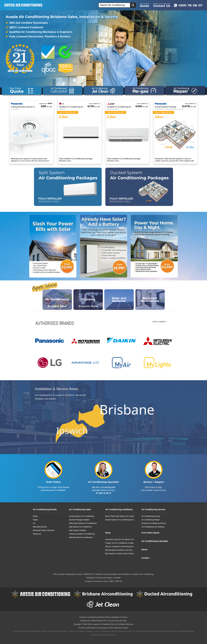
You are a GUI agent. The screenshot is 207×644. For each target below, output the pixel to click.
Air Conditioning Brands (45, 509)
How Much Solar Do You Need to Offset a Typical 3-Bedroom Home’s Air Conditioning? (120, 539)
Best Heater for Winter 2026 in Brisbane (120, 554)
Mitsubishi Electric (40, 527)
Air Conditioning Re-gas (151, 516)
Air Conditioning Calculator (155, 541)
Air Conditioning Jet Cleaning (153, 527)
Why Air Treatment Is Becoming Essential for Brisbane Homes (120, 547)
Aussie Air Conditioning (41, 594)
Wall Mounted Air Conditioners (81, 537)
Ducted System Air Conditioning (82, 516)
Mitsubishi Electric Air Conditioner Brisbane (135, 631)
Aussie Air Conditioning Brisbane (92, 617)
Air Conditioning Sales (80, 509)
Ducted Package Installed (79, 520)
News (108, 533)
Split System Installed (78, 530)
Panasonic (37, 534)
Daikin (35, 516)
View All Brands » (160, 322)
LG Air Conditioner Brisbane (105, 631)
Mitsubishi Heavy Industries (44, 530)
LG (34, 523)
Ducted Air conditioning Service (154, 523)
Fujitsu (36, 520)
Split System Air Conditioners (81, 527)
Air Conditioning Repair (151, 520)
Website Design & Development (103, 635)
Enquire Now (57, 300)
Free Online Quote (150, 533)
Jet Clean (104, 604)
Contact (145, 558)
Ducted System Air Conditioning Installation (120, 520)
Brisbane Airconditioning (104, 594)
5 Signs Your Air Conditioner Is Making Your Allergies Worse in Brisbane (120, 543)
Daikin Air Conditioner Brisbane (55, 631)
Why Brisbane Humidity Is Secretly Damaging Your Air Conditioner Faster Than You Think (120, 550)
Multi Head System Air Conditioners (83, 523)
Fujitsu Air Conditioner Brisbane (81, 631)
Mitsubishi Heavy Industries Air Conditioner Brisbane (173, 631)
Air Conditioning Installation (119, 509)
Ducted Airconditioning (166, 594)
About (144, 549)
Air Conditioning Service (154, 509)
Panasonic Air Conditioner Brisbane (27, 631)
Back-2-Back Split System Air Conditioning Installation (120, 516)
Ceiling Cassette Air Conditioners (82, 534)
